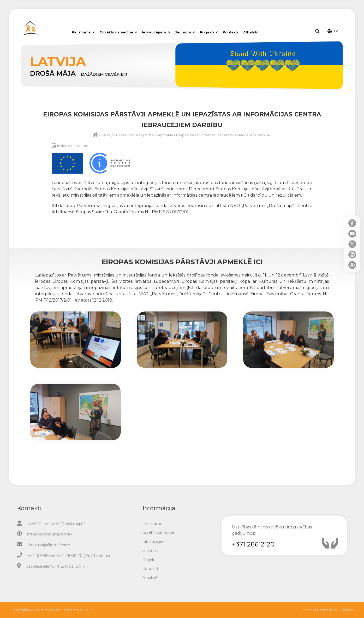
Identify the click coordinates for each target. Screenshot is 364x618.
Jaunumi (185, 32)
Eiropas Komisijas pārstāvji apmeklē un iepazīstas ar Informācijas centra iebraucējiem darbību (192, 135)
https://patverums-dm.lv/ (50, 534)
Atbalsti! (251, 32)
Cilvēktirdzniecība (118, 32)
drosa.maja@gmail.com (49, 545)
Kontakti (230, 32)
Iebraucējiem (156, 32)
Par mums (83, 32)
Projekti (209, 32)
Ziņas (106, 135)
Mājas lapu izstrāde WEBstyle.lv (327, 610)
